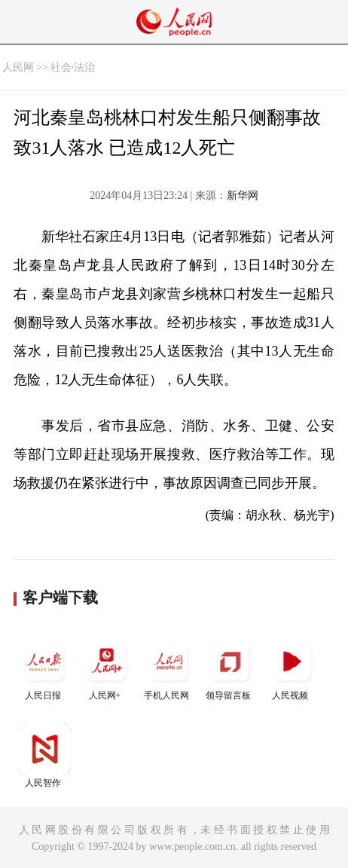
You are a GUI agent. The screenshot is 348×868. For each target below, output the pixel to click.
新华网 (243, 196)
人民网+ (106, 668)
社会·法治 (73, 67)
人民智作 (44, 755)
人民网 (18, 67)
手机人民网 (168, 668)
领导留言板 (230, 668)
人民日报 (44, 668)
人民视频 (292, 668)
